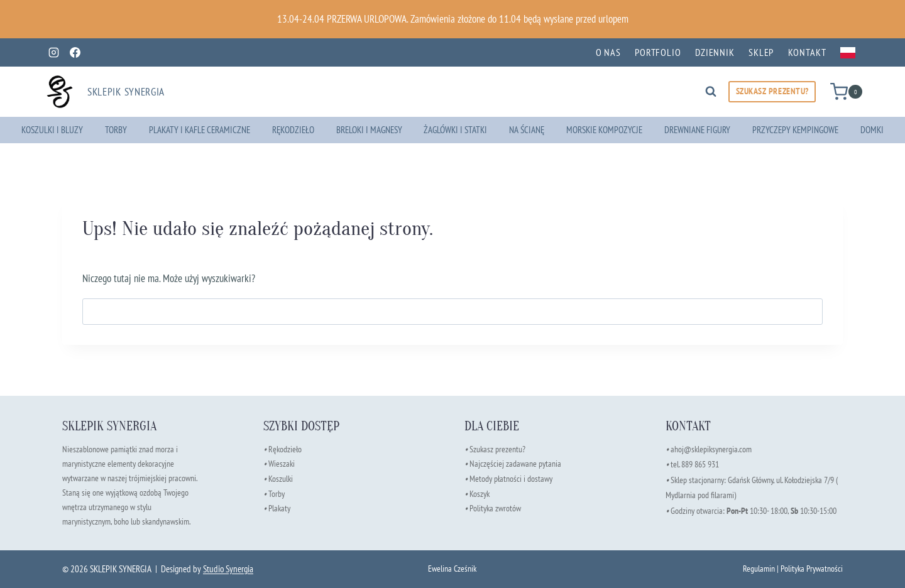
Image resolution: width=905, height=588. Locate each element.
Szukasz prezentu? (497, 449)
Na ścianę (527, 130)
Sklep (761, 52)
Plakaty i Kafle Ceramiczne (200, 130)
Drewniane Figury (697, 130)
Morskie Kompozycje (604, 130)
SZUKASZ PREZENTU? (772, 91)
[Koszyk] (846, 91)
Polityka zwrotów (495, 507)
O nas (608, 52)
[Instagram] (53, 53)
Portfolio (658, 52)
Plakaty (279, 507)
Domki (872, 130)
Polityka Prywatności (812, 568)
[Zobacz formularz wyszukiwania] (711, 92)
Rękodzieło (293, 130)
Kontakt (807, 52)
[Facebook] (75, 53)
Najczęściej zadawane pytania (513, 463)
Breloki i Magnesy (369, 130)
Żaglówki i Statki (455, 130)
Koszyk (480, 492)
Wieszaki (279, 463)
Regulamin (759, 568)
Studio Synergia (228, 569)
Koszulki (281, 478)
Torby (116, 130)
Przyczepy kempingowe (795, 130)
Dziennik (715, 52)
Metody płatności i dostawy (511, 478)
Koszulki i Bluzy (52, 130)
